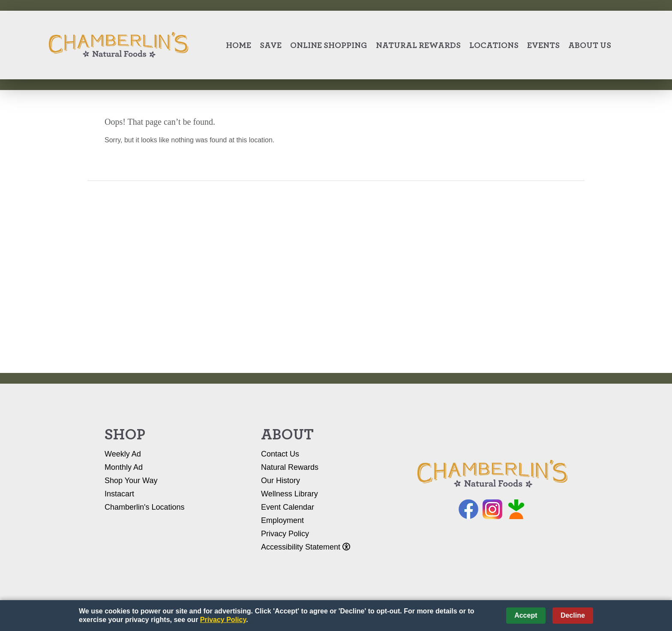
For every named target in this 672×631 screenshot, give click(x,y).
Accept (526, 615)
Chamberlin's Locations (145, 507)
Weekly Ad (123, 454)
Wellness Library (289, 494)
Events (543, 45)
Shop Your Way (131, 481)
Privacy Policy (285, 534)
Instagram (492, 509)
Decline (573, 615)
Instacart (119, 494)
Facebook (468, 509)
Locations (494, 45)
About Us (590, 45)
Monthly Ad (124, 467)
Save (271, 45)
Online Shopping (329, 45)
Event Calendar (288, 507)
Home (238, 45)
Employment (282, 520)
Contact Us (280, 454)
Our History (280, 481)
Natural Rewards (418, 45)
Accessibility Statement (306, 547)
